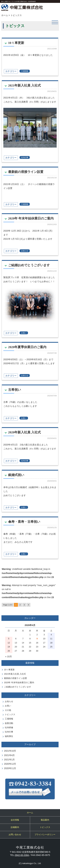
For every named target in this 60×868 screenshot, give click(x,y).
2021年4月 (9, 755)
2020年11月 (10, 768)
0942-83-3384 (22, 855)
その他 (8, 710)
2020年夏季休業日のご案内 (27, 347)
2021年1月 (9, 760)
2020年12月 (10, 764)
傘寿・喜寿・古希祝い (24, 522)
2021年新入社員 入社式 (24, 85)
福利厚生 (9, 736)
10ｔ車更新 (16, 43)
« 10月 (8, 656)
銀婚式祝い (16, 475)
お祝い (24, 333)
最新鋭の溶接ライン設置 (26, 172)
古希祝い (15, 390)
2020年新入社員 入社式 (24, 432)
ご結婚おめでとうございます (29, 265)
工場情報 (25, 71)
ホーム (5, 15)
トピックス (10, 715)
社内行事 (25, 157)
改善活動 (9, 723)
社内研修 (9, 728)
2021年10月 (10, 751)
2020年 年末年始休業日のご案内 (31, 218)
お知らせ (25, 251)
